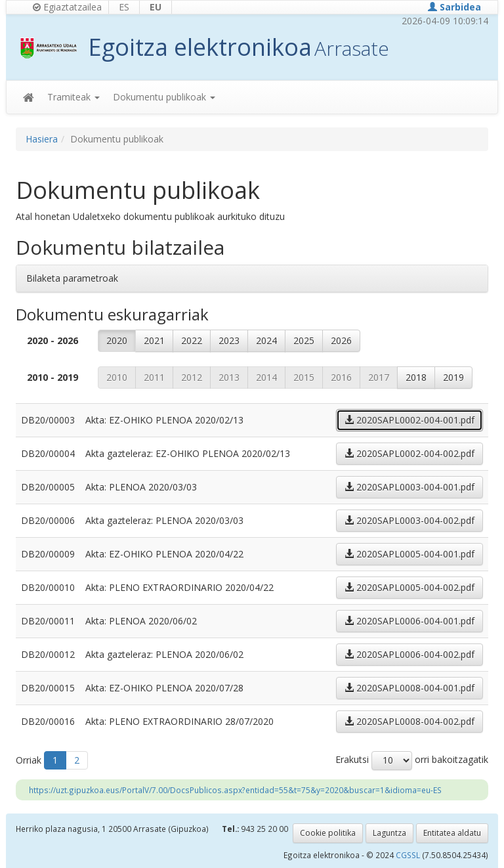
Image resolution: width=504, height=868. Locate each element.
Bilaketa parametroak (72, 278)
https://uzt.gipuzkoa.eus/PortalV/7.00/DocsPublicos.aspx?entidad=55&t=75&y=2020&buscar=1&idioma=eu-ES (235, 790)
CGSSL (409, 855)
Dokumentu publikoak (164, 97)
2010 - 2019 (52, 377)
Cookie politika (328, 833)
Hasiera (42, 139)
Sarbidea (454, 7)
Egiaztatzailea (67, 7)
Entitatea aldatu (452, 833)
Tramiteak (73, 97)
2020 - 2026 (52, 340)
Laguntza (389, 833)
